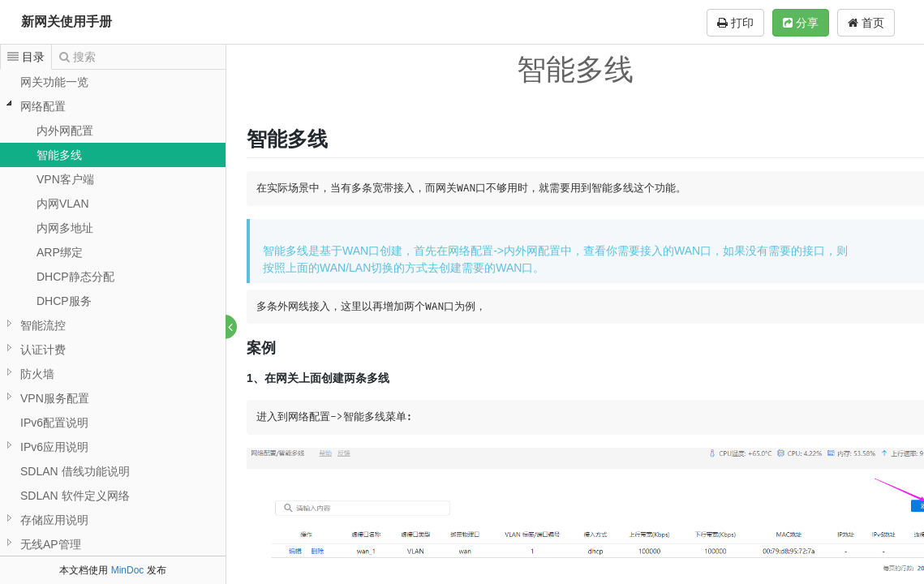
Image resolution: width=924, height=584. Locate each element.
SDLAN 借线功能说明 (75, 471)
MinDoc (128, 570)
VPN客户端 (65, 179)
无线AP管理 (51, 544)
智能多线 (59, 155)
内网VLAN (63, 204)
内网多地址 (65, 228)
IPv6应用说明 (54, 447)
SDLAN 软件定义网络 (75, 496)
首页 (866, 23)
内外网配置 (65, 131)
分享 (801, 23)
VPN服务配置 (55, 398)
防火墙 (37, 374)
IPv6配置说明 (54, 423)
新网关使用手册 (67, 21)
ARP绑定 (60, 252)
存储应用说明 (54, 520)
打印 (735, 23)
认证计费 (43, 350)
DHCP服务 (64, 301)
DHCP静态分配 (75, 277)
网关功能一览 (54, 82)
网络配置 (43, 106)
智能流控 (43, 325)
